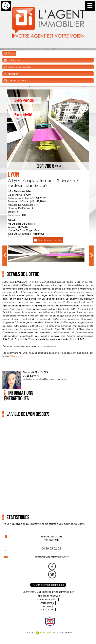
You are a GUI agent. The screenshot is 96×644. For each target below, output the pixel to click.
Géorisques (16, 356)
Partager (11, 74)
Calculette (12, 60)
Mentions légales (47, 599)
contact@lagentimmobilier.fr (52, 557)
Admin (47, 606)
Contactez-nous (15, 81)
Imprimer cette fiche (17, 67)
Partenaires (47, 603)
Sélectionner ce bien (50, 240)
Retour (9, 53)
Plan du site (47, 610)
